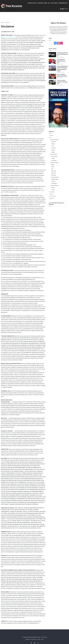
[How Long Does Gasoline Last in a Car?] (52, 61)
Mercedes (54, 175)
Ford (53, 146)
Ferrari (53, 167)
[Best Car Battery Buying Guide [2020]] (52, 76)
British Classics (54, 154)
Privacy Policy (33, 639)
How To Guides (54, 3)
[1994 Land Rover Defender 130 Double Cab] (52, 82)
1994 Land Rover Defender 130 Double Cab (62, 82)
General (51, 194)
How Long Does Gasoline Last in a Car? (61, 61)
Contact (39, 639)
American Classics (54, 140)
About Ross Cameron (32, 3)
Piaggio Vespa (55, 179)
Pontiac (53, 150)
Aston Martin (54, 156)
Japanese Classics (55, 186)
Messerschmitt (55, 177)
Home (3, 23)
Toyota (53, 190)
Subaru (53, 188)
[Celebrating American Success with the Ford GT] (52, 55)
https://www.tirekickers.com (9, 37)
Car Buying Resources (63, 3)
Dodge (53, 144)
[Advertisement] (34, 16)
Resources (52, 198)
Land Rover (54, 161)
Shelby (53, 152)
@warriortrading (64, 28)
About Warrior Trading (42, 3)
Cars (49, 3)
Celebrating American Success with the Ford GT (62, 54)
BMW (53, 165)
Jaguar (53, 158)
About (42, 639)
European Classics (54, 163)
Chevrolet (54, 142)
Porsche (53, 181)
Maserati (54, 173)
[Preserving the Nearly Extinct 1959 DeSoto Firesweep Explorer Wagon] (52, 68)
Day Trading (52, 192)
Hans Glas (54, 171)
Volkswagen (54, 183)
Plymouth (54, 148)
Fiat (52, 169)
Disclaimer (28, 639)
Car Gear (51, 135)
